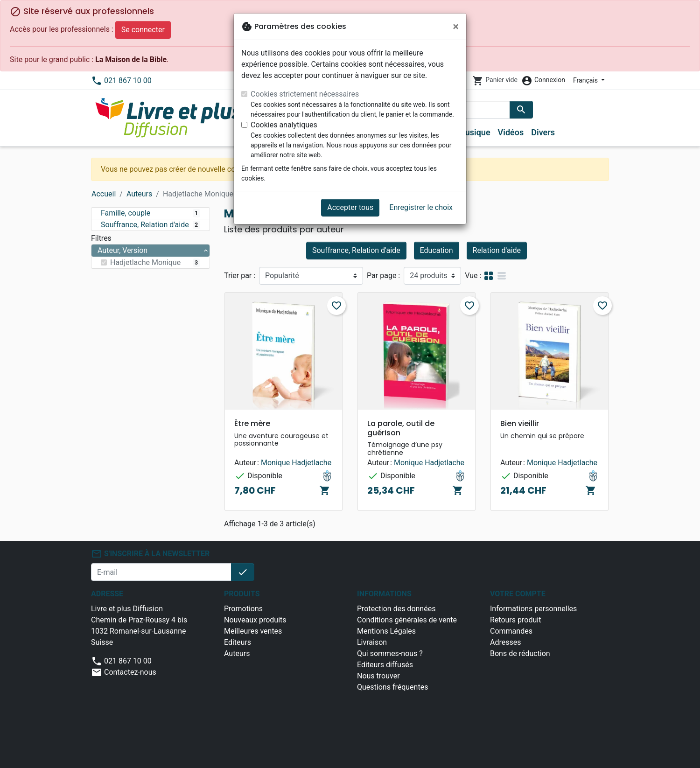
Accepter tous (350, 207)
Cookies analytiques (284, 125)
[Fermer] (456, 27)
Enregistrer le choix (421, 207)
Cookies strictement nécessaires (305, 94)
